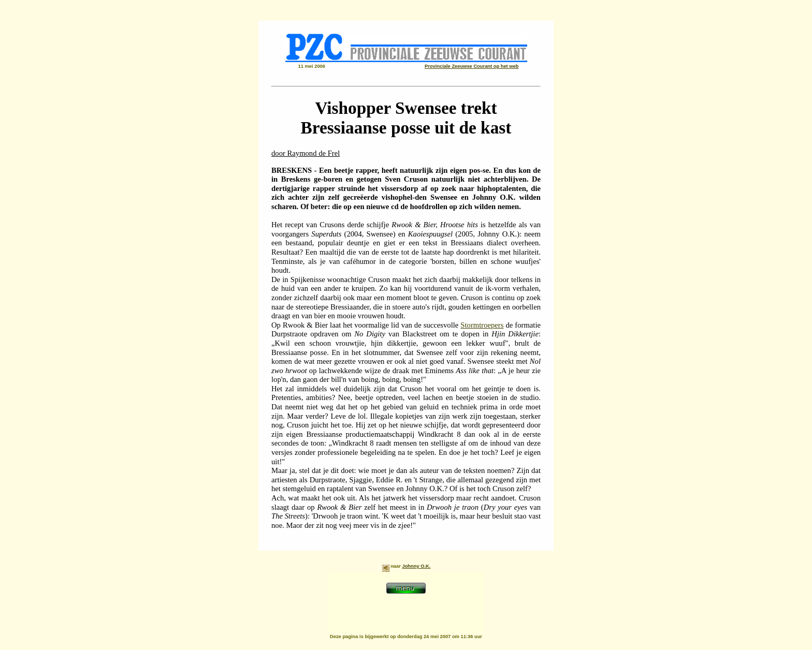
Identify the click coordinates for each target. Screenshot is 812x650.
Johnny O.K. (416, 566)
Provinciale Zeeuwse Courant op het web (472, 66)
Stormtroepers (482, 325)
